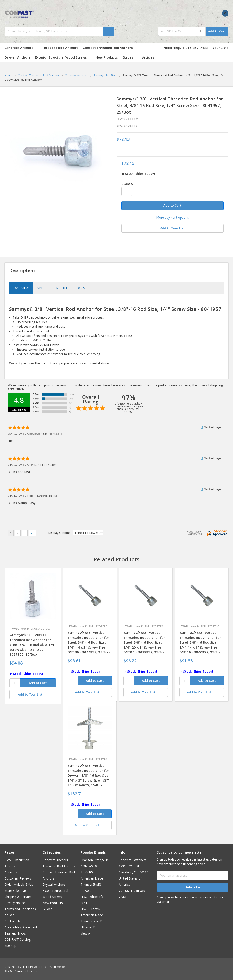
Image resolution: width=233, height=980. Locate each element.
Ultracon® (88, 927)
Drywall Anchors (17, 57)
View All (86, 933)
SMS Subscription (17, 860)
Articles (148, 57)
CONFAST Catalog (18, 939)
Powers (86, 891)
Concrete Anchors (21, 48)
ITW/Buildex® (90, 909)
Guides (130, 57)
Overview (21, 288)
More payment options (173, 217)
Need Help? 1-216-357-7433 (186, 48)
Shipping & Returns (18, 897)
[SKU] (15, 683)
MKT (84, 903)
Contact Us (12, 921)
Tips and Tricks (15, 933)
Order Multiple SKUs (19, 884)
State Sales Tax (16, 891)
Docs (81, 288)
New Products (107, 57)
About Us (11, 872)
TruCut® (87, 872)
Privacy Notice (15, 903)
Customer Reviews (18, 878)
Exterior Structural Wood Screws (63, 57)
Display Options (59, 533)
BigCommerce (56, 967)
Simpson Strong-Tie (95, 860)
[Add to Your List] (33, 694)
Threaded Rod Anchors (60, 48)
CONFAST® (89, 866)
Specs (42, 288)
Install (62, 288)
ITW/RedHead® (92, 897)
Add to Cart (217, 31)
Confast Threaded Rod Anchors (110, 48)
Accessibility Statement (21, 927)
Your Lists (220, 48)
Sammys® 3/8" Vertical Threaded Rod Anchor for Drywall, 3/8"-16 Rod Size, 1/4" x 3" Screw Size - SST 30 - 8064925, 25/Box (89, 775)
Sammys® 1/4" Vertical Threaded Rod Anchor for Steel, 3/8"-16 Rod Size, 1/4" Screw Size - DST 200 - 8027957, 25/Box (32, 644)
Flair (25, 967)
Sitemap (10, 946)
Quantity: (128, 184)
